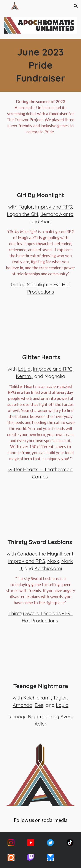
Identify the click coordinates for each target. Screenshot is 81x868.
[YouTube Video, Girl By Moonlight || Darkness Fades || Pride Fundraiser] (41, 167)
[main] (41, 65)
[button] (5, 6)
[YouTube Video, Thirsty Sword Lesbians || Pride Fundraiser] (41, 514)
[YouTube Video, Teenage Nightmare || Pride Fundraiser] (41, 658)
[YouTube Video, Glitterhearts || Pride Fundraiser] (41, 329)
